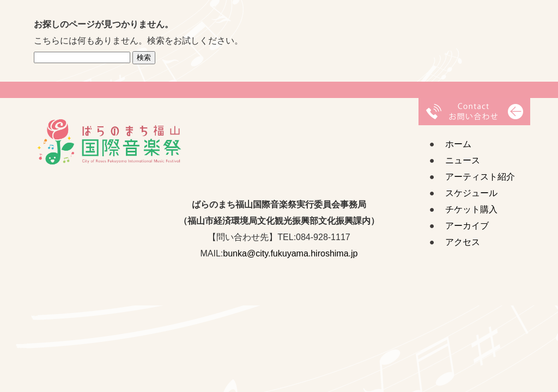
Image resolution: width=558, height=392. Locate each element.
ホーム (458, 144)
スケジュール (471, 193)
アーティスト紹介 (480, 177)
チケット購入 (471, 209)
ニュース (463, 160)
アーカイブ (467, 226)
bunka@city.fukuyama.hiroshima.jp (290, 253)
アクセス (463, 242)
